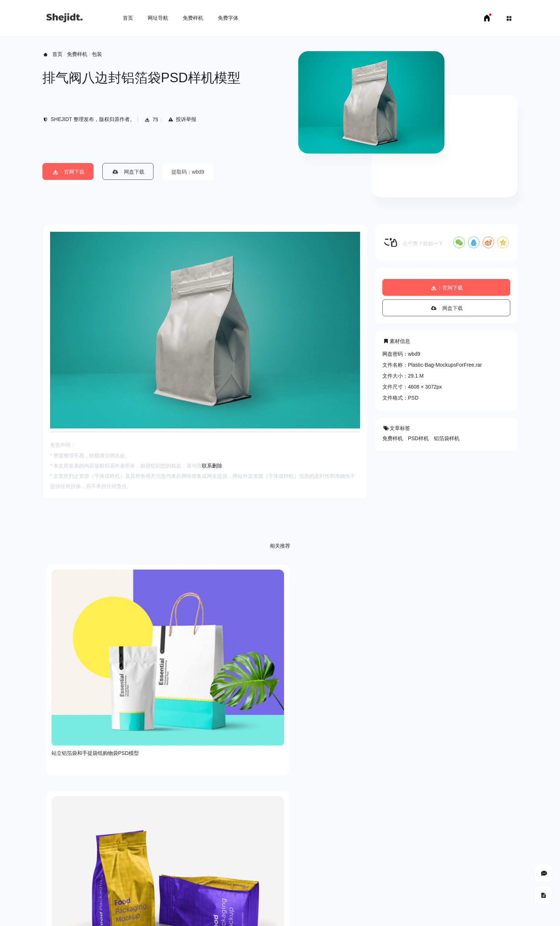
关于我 (50, 868)
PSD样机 (418, 438)
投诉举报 (182, 119)
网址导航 (158, 18)
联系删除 (212, 466)
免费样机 (193, 18)
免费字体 (228, 18)
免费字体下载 (121, 915)
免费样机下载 (85, 915)
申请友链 (152, 915)
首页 (128, 18)
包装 (97, 54)
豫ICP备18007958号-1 (492, 893)
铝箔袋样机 (447, 438)
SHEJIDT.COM (425, 893)
